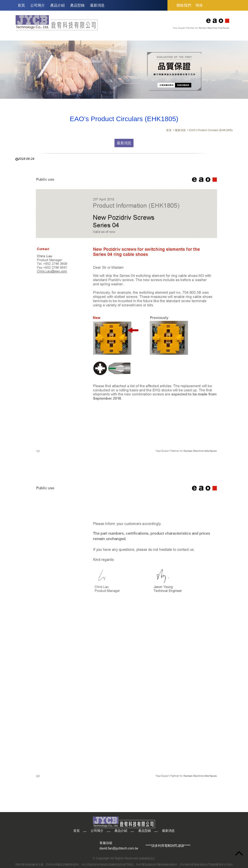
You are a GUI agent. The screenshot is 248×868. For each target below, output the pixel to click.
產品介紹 (57, 5)
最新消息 (97, 5)
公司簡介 (38, 5)
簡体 (199, 5)
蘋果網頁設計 (147, 858)
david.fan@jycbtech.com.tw (119, 848)
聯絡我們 (184, 5)
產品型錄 (77, 5)
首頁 (21, 5)
